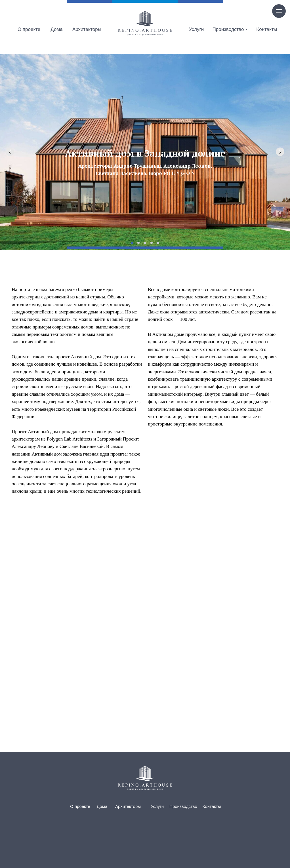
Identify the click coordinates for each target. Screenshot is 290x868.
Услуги (196, 29)
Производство (228, 29)
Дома (56, 29)
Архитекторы (87, 29)
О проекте (29, 29)
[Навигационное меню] (279, 11)
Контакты (267, 29)
